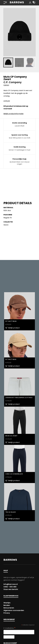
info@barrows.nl (11, 584)
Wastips (7, 603)
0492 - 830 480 (10, 587)
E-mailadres (9, 628)
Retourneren (9, 608)
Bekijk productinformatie (13, 114)
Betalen (7, 605)
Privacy (7, 613)
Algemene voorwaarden (14, 610)
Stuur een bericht (11, 589)
